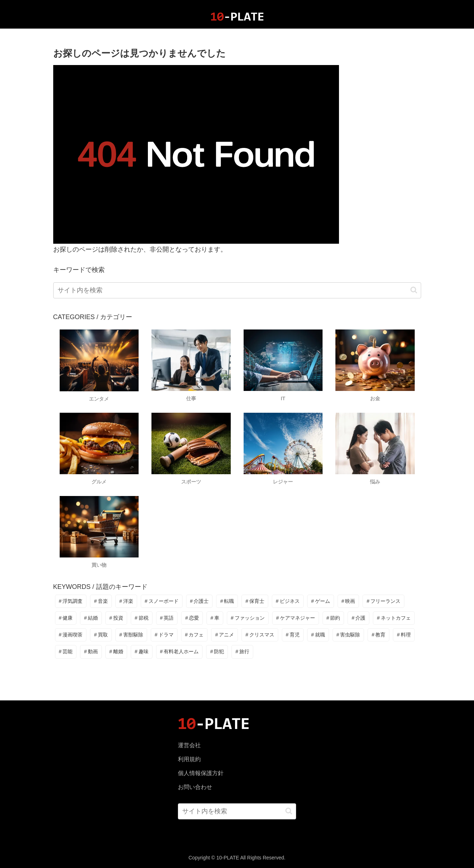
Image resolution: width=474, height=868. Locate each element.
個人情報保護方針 (201, 773)
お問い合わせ (195, 787)
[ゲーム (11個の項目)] (321, 601)
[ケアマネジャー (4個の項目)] (296, 618)
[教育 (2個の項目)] (378, 635)
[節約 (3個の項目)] (333, 618)
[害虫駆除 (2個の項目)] (348, 635)
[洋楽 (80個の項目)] (126, 601)
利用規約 (189, 759)
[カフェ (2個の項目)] (194, 635)
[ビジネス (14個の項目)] (288, 601)
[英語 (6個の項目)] (167, 618)
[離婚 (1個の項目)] (116, 652)
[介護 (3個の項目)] (358, 618)
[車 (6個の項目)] (215, 618)
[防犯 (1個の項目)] (217, 652)
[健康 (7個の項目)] (66, 618)
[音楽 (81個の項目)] (101, 601)
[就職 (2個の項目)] (318, 635)
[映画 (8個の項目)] (348, 601)
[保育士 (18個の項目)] (255, 601)
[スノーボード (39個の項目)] (162, 601)
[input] (237, 290)
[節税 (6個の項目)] (142, 618)
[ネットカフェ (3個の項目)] (394, 618)
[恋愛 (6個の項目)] (192, 618)
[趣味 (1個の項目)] (142, 652)
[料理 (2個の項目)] (404, 635)
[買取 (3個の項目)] (101, 635)
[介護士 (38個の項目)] (199, 601)
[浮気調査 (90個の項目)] (71, 601)
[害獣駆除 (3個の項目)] (131, 635)
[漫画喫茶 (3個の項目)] (71, 635)
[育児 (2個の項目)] (293, 635)
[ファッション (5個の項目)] (248, 618)
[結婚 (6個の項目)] (91, 618)
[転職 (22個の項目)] (227, 601)
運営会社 (189, 745)
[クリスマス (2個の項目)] (260, 635)
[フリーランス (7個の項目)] (383, 601)
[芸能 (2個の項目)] (66, 652)
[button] (414, 290)
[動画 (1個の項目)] (91, 652)
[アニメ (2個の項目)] (224, 635)
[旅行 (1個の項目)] (242, 652)
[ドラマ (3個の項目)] (164, 635)
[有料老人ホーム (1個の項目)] (179, 652)
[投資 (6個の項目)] (116, 618)
